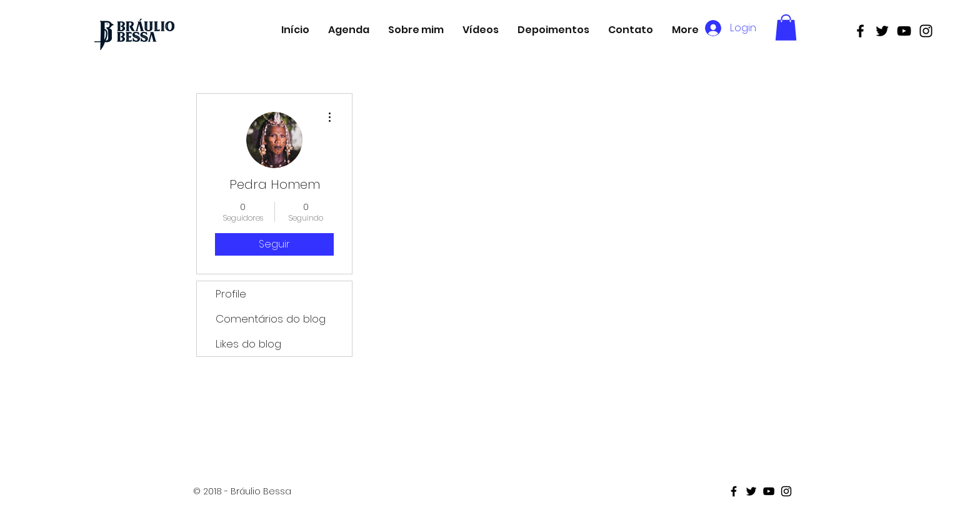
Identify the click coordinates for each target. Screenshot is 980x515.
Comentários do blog (271, 319)
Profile (231, 294)
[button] (786, 27)
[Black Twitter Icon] (882, 31)
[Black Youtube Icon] (904, 31)
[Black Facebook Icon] (860, 31)
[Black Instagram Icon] (926, 31)
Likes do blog (248, 344)
